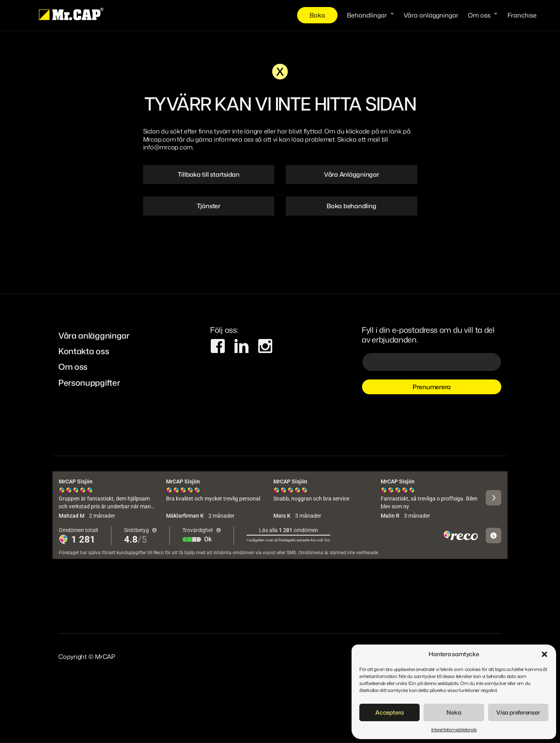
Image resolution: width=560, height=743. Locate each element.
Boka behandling (351, 206)
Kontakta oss (84, 351)
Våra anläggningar (431, 15)
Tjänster (209, 206)
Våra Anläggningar (352, 174)
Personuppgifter (89, 383)
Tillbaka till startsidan (209, 174)
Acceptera (389, 712)
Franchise (522, 15)
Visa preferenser (518, 712)
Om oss (479, 15)
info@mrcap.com (168, 147)
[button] (544, 654)
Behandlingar (367, 15)
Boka (317, 15)
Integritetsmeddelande (454, 730)
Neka (454, 712)
